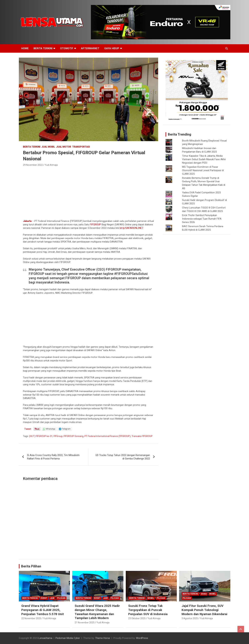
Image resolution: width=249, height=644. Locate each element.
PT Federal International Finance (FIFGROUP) (107, 436)
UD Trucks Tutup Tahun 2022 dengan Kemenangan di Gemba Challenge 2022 (123, 457)
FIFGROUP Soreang (74, 436)
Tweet (28, 429)
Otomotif (67, 48)
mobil (151, 598)
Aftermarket (90, 48)
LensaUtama (45, 638)
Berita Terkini (43, 48)
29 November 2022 (33, 165)
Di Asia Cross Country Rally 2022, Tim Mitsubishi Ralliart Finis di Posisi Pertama (53, 457)
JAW (52, 598)
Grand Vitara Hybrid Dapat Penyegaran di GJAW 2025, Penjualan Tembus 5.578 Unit (43, 610)
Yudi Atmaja (51, 165)
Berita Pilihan (31, 566)
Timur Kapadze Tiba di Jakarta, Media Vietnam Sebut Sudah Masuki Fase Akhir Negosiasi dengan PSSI (204, 159)
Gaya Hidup (112, 48)
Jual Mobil (48, 147)
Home (25, 48)
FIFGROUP (95, 225)
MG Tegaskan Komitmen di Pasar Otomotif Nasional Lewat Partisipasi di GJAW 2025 (203, 170)
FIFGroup (58, 436)
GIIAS (204, 594)
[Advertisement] (88, 192)
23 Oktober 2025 (137, 618)
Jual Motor (64, 147)
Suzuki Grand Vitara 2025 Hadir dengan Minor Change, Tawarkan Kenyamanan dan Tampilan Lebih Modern (97, 612)
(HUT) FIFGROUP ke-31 (41, 436)
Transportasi (81, 147)
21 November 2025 (85, 623)
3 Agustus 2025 (190, 618)
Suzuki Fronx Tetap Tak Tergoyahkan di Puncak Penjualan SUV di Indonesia (148, 610)
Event (44, 598)
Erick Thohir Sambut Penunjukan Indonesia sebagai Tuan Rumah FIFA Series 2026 (202, 219)
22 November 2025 (31, 618)
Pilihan (61, 598)
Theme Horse (103, 638)
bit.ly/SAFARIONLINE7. (132, 228)
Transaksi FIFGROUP (142, 436)
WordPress (142, 638)
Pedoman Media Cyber (68, 638)
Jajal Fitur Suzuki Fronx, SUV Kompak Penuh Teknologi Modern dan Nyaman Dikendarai (204, 610)
